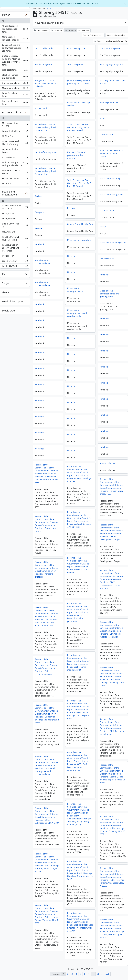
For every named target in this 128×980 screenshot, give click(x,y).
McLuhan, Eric (15, 232)
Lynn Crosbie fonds (44, 48)
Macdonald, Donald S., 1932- (15, 125)
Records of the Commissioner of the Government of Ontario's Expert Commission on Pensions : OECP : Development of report (47, 534)
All (3, 21)
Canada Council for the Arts (80, 224)
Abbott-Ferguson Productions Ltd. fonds (15, 29)
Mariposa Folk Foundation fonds (15, 38)
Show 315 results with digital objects (110, 41)
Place (5, 274)
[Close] (125, 4)
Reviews (39, 196)
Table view (84, 30)
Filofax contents (42, 260)
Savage (103, 227)
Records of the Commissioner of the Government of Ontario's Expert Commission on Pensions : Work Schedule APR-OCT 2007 (112, 522)
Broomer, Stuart (15, 261)
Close (48, 9)
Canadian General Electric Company (15, 143)
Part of (6, 15)
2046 (99, 974)
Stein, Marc (15, 184)
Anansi (103, 118)
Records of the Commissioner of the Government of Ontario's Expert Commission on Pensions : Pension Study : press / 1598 (47, 488)
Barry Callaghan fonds (15, 95)
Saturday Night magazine (111, 64)
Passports (40, 212)
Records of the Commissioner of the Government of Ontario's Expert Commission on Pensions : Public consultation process (79, 668)
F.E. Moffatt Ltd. (15, 158)
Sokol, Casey (15, 214)
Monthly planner (43, 465)
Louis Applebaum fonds (15, 103)
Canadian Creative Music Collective (15, 238)
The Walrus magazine (110, 48)
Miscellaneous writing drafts (113, 243)
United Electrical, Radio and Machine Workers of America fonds (15, 60)
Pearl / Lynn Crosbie (109, 102)
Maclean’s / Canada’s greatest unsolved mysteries (77, 155)
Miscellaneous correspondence (107, 266)
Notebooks (72, 256)
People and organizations (10, 193)
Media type (8, 311)
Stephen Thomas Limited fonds (15, 76)
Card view (70, 30)
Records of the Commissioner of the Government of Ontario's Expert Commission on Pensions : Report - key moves (79, 525)
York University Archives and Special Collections (15, 164)
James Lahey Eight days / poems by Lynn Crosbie (79, 82)
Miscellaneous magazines (112, 194)
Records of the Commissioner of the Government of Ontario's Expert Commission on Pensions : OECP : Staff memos (111, 568)
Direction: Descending (116, 35)
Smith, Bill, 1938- (15, 266)
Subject (6, 283)
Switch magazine (75, 64)
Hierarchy (56, 30)
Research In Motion (15, 179)
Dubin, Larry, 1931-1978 (15, 225)
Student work (41, 108)
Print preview (41, 30)
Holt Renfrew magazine (46, 152)
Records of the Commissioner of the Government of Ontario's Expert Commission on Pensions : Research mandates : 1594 (111, 665)
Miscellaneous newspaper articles (79, 104)
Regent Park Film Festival (15, 151)
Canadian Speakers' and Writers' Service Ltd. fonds (15, 48)
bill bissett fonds (15, 70)
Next (107, 974)
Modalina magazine (76, 48)
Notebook (39, 244)
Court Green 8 (106, 135)
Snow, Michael (15, 219)
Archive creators (11, 112)
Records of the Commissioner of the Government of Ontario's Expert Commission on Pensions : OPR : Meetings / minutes (112, 476)
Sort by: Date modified (93, 35)
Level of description (13, 301)
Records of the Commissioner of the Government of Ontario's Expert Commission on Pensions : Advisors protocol (79, 571)
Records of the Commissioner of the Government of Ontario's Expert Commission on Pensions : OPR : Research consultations (47, 728)
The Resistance (107, 211)
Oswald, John (15, 256)
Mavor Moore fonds (15, 89)
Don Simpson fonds (15, 83)
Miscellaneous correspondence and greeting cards (45, 295)
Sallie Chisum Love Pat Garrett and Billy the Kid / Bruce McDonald (47, 127)
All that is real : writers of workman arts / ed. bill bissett (111, 154)
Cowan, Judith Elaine (15, 132)
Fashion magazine (43, 64)
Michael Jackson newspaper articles (112, 82)
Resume (39, 228)
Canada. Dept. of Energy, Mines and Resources (15, 248)
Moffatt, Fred (15, 137)
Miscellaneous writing (110, 178)
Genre (6, 292)
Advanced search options (49, 23)
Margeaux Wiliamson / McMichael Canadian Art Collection (46, 83)
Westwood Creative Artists (15, 172)
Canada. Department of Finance (15, 207)
